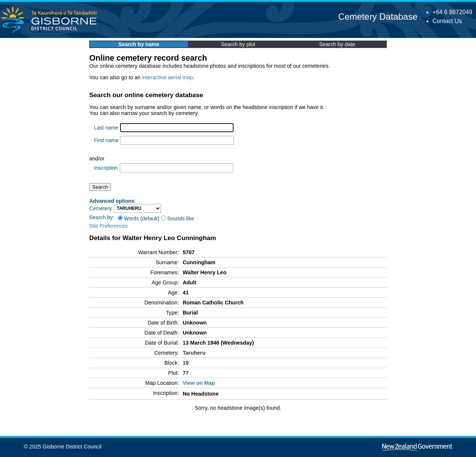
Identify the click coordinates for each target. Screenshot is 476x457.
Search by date (337, 44)
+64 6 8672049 (452, 12)
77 (186, 373)
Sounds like (177, 218)
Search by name (139, 44)
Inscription (106, 168)
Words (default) (139, 218)
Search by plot (238, 44)
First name (106, 140)
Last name (106, 128)
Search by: (102, 217)
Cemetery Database (378, 17)
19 (186, 363)
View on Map (199, 383)
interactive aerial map (168, 77)
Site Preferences (109, 226)
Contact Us (447, 21)
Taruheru (194, 353)
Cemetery (101, 208)
